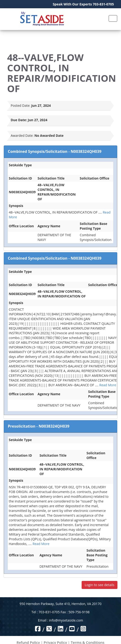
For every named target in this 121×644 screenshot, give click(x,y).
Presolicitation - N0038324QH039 (39, 426)
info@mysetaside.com (66, 620)
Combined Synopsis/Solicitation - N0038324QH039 (55, 151)
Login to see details (100, 585)
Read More (108, 385)
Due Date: (19, 120)
